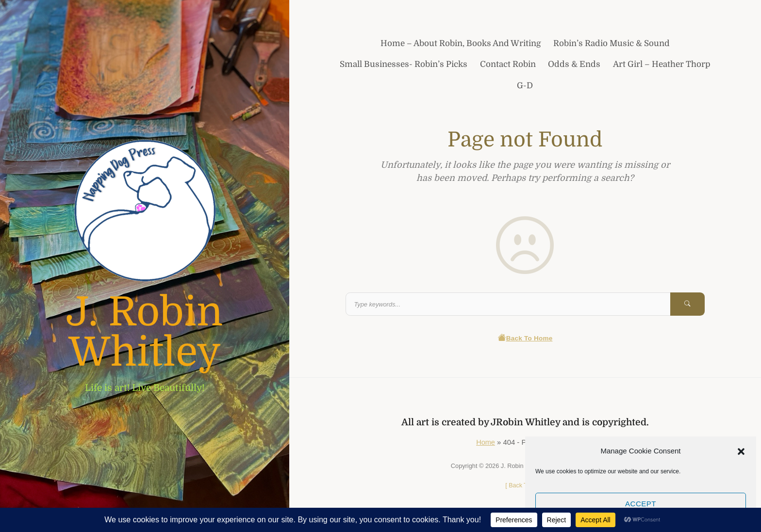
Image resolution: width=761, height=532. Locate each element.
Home (486, 443)
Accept (641, 504)
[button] (741, 451)
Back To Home (525, 339)
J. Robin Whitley (145, 332)
